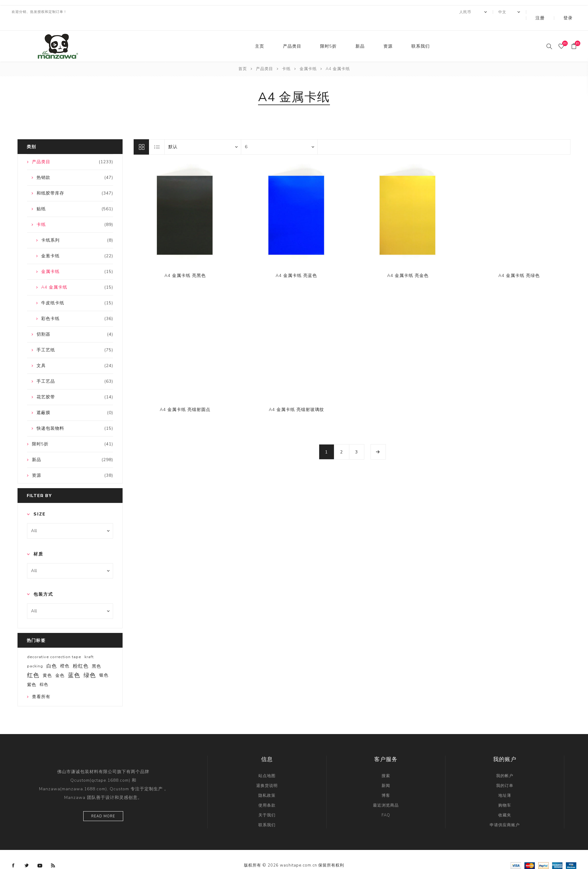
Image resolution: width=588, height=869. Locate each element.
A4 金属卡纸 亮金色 (408, 263)
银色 (104, 663)
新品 (360, 34)
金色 (60, 663)
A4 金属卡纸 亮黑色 (185, 263)
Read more (103, 804)
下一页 (378, 440)
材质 (38, 542)
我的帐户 (505, 764)
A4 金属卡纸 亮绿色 (519, 263)
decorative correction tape (54, 645)
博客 (386, 783)
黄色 (47, 663)
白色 (52, 654)
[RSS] (53, 853)
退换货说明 (267, 773)
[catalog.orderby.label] (203, 135)
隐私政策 (267, 783)
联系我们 (421, 34)
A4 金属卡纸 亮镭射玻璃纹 (296, 397)
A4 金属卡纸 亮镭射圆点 (185, 397)
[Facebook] (14, 853)
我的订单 (505, 773)
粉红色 (81, 654)
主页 (260, 34)
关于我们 (267, 803)
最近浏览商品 (386, 793)
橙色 (65, 654)
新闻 (386, 773)
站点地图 (267, 764)
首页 (243, 57)
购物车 (505, 793)
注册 (553, 12)
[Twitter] (27, 853)
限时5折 (328, 34)
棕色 (44, 672)
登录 (572, 12)
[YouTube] (40, 853)
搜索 (386, 764)
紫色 (32, 672)
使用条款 (267, 793)
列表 (157, 135)
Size (40, 502)
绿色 (90, 663)
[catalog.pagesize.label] (279, 135)
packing (35, 654)
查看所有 (41, 684)
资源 (388, 34)
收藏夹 (505, 803)
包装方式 (43, 582)
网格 (141, 135)
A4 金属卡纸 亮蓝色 (296, 263)
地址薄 (505, 783)
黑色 (96, 654)
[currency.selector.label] (490, 12)
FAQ (386, 803)
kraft (89, 645)
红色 (33, 663)
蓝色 (74, 663)
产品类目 (292, 34)
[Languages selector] (526, 12)
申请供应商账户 (505, 813)
